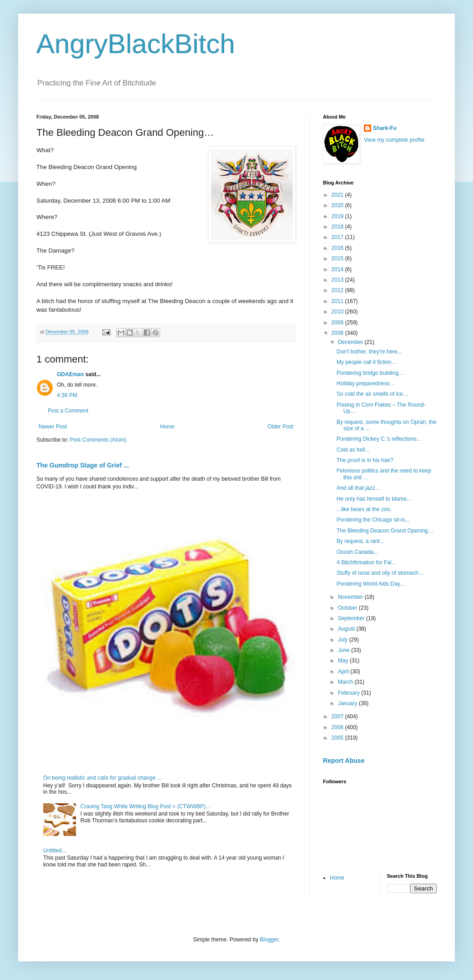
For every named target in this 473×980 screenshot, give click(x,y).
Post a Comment (68, 411)
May (344, 661)
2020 (338, 205)
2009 (338, 323)
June (345, 650)
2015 (338, 259)
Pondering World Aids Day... (370, 584)
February (350, 693)
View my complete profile (394, 140)
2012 (338, 290)
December (351, 342)
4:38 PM (67, 395)
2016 (338, 248)
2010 (338, 312)
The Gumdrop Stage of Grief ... (83, 465)
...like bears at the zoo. (364, 509)
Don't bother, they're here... (369, 352)
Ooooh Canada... (357, 552)
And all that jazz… (359, 488)
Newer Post (53, 427)
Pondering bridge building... (370, 373)
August (347, 629)
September (352, 618)
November (351, 597)
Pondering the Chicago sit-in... (373, 520)
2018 (338, 227)
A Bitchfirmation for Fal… (367, 562)
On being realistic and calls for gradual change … (103, 778)
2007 (338, 716)
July (344, 640)
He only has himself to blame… (374, 499)
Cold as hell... (353, 450)
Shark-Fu (385, 128)
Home (167, 427)
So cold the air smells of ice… (372, 394)
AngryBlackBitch (136, 44)
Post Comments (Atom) (98, 440)
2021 (338, 195)
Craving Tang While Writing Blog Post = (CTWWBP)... (145, 806)
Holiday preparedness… (366, 383)
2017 (338, 237)
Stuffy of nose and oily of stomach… (380, 573)
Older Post (280, 427)
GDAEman (70, 374)
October (348, 608)
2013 (338, 280)
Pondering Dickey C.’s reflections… (379, 439)
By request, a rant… (361, 541)
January (348, 703)
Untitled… (55, 851)
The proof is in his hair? (365, 460)
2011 (338, 301)
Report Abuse (344, 761)
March (346, 682)
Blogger (269, 940)
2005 (338, 738)
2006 (338, 727)
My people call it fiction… (367, 362)
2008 (338, 333)
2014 (338, 269)
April (344, 672)
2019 (338, 216)
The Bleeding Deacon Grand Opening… (385, 531)
